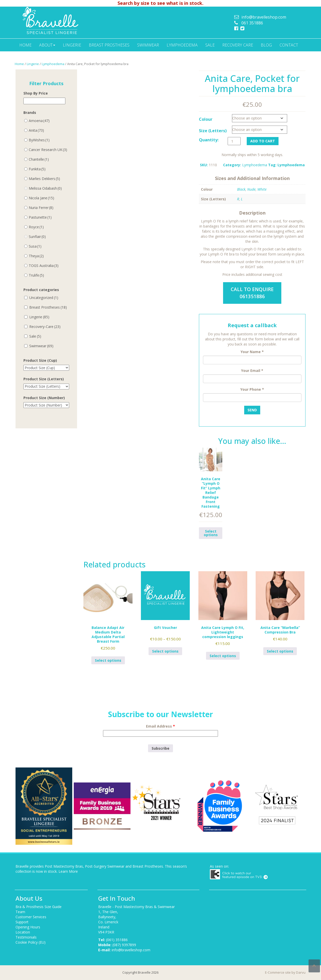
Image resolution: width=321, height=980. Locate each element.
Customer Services (31, 917)
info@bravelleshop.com (264, 17)
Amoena (39, 121)
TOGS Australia (44, 266)
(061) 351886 (117, 940)
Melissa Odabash (45, 188)
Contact (289, 45)
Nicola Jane (41, 198)
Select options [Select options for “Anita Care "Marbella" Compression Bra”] (280, 651)
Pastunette (40, 217)
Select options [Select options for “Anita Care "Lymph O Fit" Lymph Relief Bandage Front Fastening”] (211, 533)
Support (22, 922)
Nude (251, 189)
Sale (210, 45)
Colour (206, 119)
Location (23, 932)
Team (20, 912)
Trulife (36, 275)
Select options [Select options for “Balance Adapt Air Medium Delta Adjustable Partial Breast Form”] (108, 660)
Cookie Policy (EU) (31, 942)
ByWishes (39, 140)
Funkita (37, 169)
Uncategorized (44, 298)
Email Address (160, 726)
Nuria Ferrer (41, 208)
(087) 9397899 (124, 945)
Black (241, 189)
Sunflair (37, 237)
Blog (266, 45)
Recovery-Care (45, 327)
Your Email (252, 371)
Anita (36, 130)
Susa (35, 246)
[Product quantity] (234, 141)
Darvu (301, 972)
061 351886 (252, 23)
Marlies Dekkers (44, 179)
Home (25, 45)
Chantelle (39, 159)
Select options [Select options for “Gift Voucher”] (165, 651)
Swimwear (148, 45)
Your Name (252, 352)
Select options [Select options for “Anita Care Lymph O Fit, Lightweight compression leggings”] (223, 656)
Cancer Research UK (48, 150)
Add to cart (263, 141)
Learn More (68, 871)
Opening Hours (28, 927)
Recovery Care (238, 45)
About (47, 45)
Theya (36, 256)
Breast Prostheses (109, 45)
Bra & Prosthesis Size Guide (39, 907)
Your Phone (252, 389)
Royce (36, 227)
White (262, 189)
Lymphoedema (182, 45)
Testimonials (26, 937)
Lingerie (72, 45)
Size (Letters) (213, 131)
